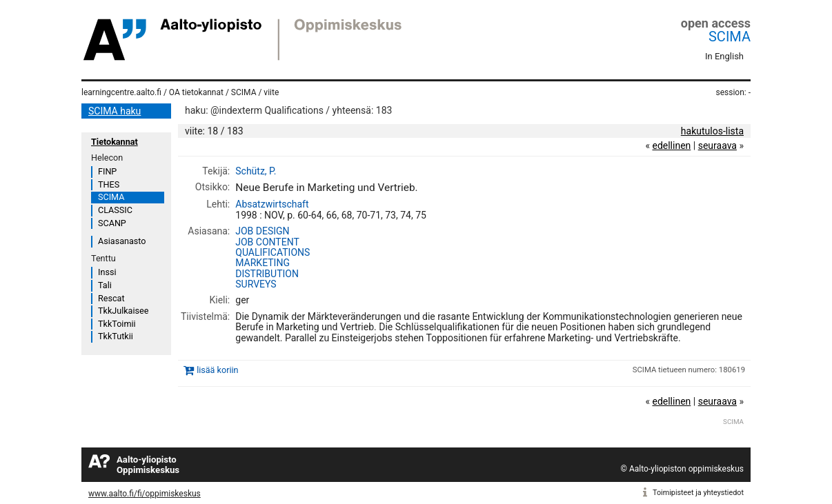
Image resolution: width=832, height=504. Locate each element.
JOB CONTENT (267, 242)
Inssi (107, 272)
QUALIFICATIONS (273, 252)
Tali (105, 285)
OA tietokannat (196, 92)
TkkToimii (117, 324)
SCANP (112, 223)
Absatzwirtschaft (272, 204)
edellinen (671, 145)
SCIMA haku (115, 111)
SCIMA (730, 37)
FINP (107, 171)
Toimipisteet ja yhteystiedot (698, 493)
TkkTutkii (116, 336)
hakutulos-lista (712, 131)
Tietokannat (115, 142)
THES (109, 184)
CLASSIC (115, 210)
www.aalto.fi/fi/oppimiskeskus (145, 494)
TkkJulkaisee (123, 311)
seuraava (717, 145)
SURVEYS (256, 284)
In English (724, 56)
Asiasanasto (122, 241)
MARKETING (263, 263)
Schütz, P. (256, 171)
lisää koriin (217, 370)
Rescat (111, 298)
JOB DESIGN (262, 231)
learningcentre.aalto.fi (121, 92)
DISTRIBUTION (267, 274)
